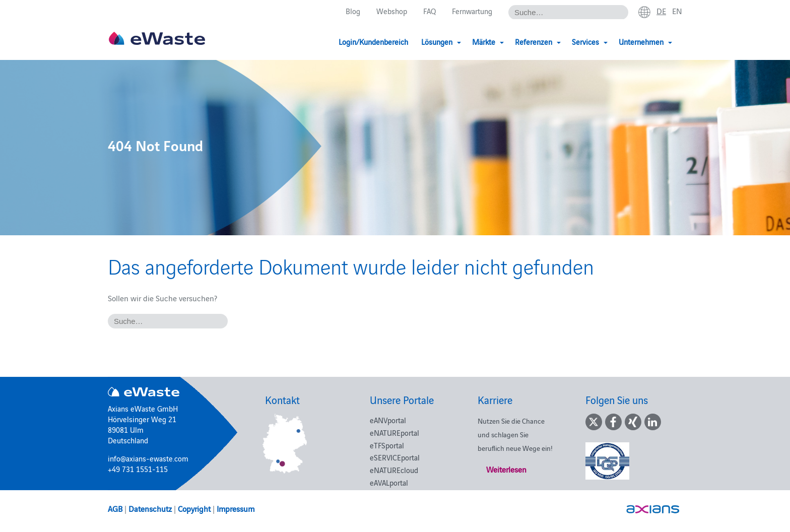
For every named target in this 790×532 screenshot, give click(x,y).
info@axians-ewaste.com (148, 458)
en (677, 11)
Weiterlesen (506, 469)
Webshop (392, 11)
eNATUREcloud (394, 470)
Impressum (236, 508)
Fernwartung (472, 11)
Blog (353, 11)
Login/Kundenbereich (373, 42)
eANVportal (388, 420)
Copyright (194, 508)
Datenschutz (150, 508)
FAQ (430, 11)
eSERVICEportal (395, 457)
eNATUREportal (394, 433)
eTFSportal (387, 445)
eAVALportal (389, 482)
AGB (115, 508)
